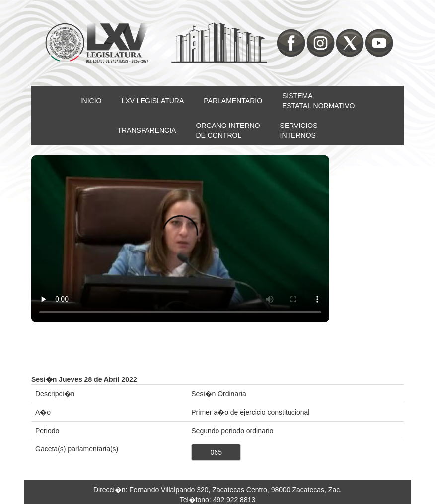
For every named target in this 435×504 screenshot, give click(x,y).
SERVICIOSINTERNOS (299, 130)
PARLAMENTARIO (233, 101)
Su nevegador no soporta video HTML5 (180, 239)
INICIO (91, 101)
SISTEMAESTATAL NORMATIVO (318, 101)
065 (216, 452)
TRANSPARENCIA (146, 130)
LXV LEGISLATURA (153, 101)
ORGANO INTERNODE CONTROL (228, 130)
